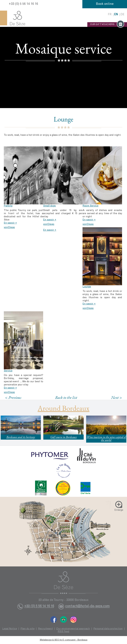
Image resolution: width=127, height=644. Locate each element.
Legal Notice (10, 629)
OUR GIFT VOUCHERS (107, 25)
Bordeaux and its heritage (21, 437)
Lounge (87, 287)
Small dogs (49, 206)
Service (8, 371)
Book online (105, 4)
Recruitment (45, 629)
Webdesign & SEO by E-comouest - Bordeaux (64, 640)
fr (110, 15)
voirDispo (9, 228)
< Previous (13, 397)
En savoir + (10, 223)
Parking (8, 206)
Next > (116, 397)
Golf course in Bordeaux (63, 437)
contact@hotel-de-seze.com (87, 606)
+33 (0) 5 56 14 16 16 (23, 4)
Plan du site (28, 629)
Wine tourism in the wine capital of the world (106, 439)
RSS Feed (63, 632)
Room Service (90, 206)
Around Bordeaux (64, 408)
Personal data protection (108, 629)
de (122, 15)
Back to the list (66, 397)
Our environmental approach (73, 629)
